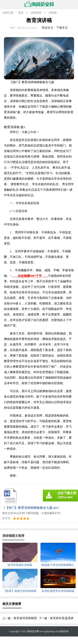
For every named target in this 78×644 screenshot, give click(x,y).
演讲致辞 (36, 13)
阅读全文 (48, 28)
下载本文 (62, 28)
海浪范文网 (33, 631)
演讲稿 (53, 13)
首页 (21, 13)
